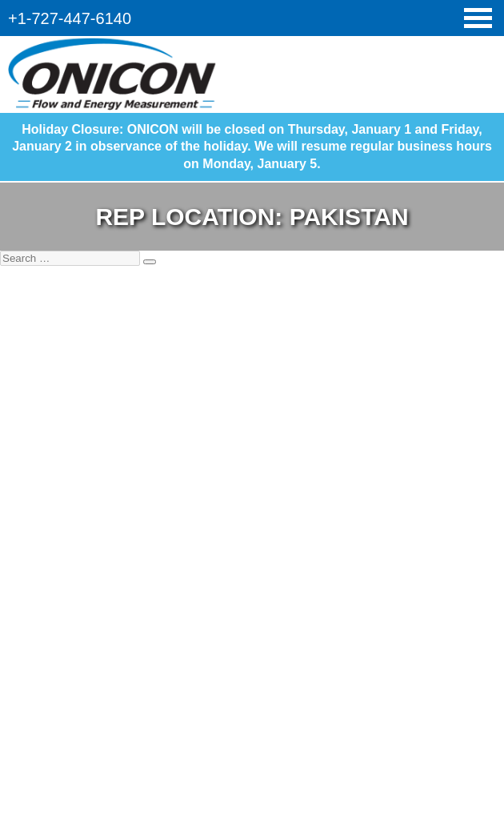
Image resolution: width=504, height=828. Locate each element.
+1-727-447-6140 (70, 18)
